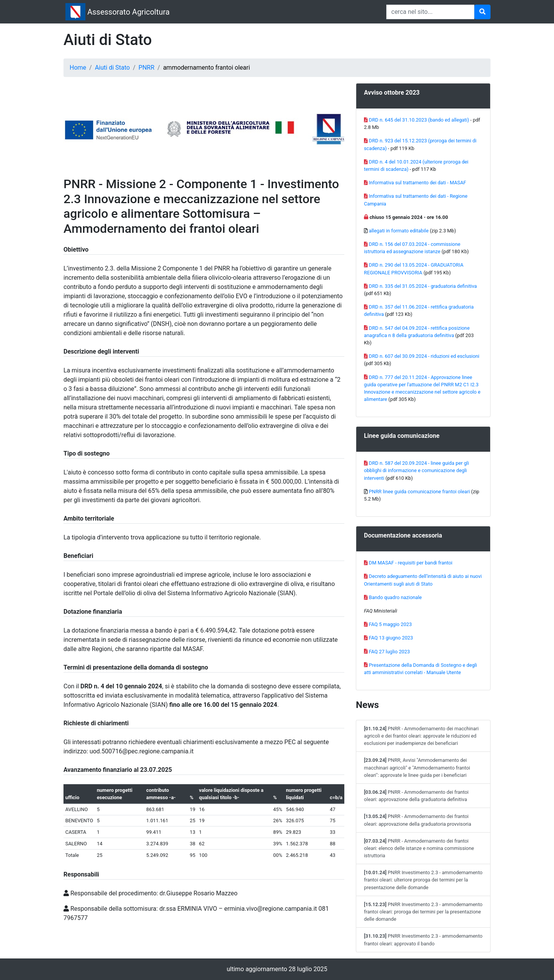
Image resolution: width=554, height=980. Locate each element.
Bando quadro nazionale (395, 597)
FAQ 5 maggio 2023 (390, 624)
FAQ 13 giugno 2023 (391, 638)
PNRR (146, 68)
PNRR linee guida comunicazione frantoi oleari (420, 492)
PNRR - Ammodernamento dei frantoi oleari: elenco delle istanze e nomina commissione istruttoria (419, 848)
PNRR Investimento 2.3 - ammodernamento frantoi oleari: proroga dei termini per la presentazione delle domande (423, 912)
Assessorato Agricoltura (128, 12)
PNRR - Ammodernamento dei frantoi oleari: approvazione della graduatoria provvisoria (418, 820)
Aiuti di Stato (113, 68)
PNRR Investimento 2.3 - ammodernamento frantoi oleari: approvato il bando (423, 940)
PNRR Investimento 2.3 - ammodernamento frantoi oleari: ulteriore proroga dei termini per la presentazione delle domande (423, 880)
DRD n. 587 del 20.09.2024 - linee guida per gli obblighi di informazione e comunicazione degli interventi (416, 470)
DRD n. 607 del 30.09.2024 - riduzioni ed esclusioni (424, 356)
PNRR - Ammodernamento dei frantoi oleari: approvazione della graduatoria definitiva (416, 796)
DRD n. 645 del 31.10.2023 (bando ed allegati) (419, 120)
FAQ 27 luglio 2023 (390, 652)
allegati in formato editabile (399, 231)
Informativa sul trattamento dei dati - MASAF (418, 183)
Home (78, 68)
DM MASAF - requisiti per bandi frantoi (411, 563)
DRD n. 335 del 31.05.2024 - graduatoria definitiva (423, 286)
